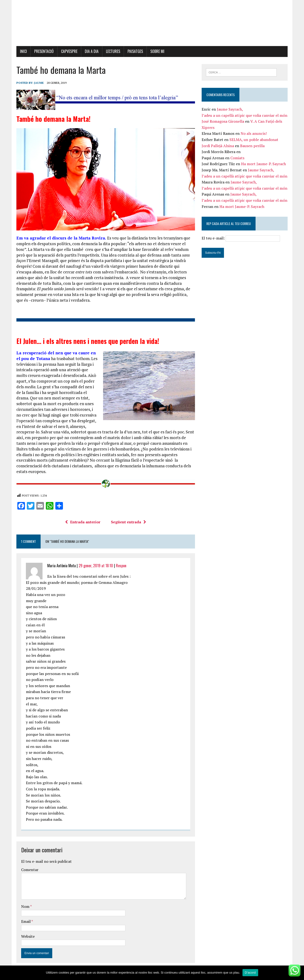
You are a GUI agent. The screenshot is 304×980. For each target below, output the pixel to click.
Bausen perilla (253, 146)
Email (25, 917)
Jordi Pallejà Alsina (218, 146)
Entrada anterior (83, 518)
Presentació (43, 52)
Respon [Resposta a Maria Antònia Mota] (120, 561)
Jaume (38, 83)
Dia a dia (90, 52)
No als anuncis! (254, 134)
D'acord (250, 973)
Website (27, 932)
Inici (22, 52)
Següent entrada (128, 518)
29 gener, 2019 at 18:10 (95, 561)
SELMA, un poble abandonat (254, 140)
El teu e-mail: (242, 239)
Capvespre (68, 52)
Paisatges (134, 52)
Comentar (29, 866)
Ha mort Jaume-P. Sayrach (264, 164)
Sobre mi (156, 52)
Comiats (238, 158)
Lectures (112, 52)
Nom (24, 902)
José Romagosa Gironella (223, 122)
